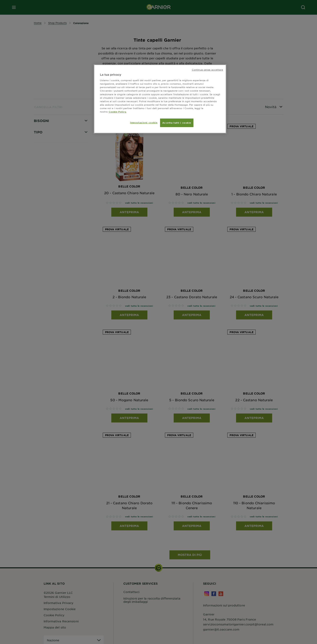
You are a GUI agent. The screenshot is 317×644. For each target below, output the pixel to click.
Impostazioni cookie (144, 122)
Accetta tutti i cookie (177, 123)
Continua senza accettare (208, 70)
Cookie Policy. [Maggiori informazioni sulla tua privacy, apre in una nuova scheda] (118, 112)
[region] (160, 99)
